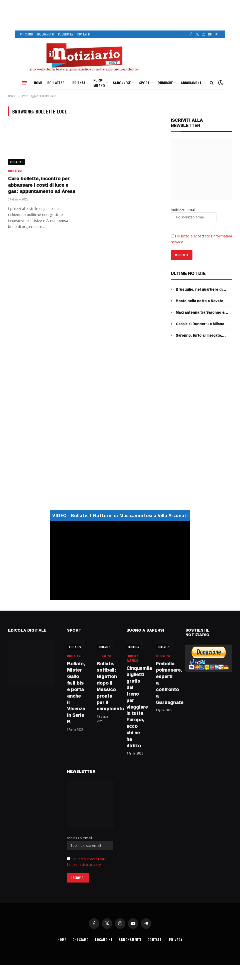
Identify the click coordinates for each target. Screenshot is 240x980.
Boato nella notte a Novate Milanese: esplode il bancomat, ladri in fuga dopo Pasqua (203, 301)
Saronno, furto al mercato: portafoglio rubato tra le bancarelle (199, 335)
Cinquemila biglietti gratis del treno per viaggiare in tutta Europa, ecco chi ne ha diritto (135, 707)
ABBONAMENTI (45, 34)
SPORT (144, 83)
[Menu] (25, 83)
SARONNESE (122, 83)
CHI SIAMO (26, 34)
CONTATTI (84, 34)
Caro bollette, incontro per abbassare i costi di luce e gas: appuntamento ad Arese (42, 185)
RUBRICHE (165, 83)
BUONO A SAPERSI (139, 647)
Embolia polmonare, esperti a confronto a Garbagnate (164, 683)
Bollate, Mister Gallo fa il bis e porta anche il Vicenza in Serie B (76, 693)
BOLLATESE (56, 83)
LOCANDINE (104, 940)
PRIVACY (176, 940)
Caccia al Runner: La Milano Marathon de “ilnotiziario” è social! (200, 324)
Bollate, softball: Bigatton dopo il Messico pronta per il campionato (105, 686)
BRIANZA (79, 83)
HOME (38, 83)
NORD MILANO (99, 83)
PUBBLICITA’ (66, 34)
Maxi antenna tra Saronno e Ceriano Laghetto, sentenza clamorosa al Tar (201, 312)
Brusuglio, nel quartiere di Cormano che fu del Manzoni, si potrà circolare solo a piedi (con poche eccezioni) (204, 289)
